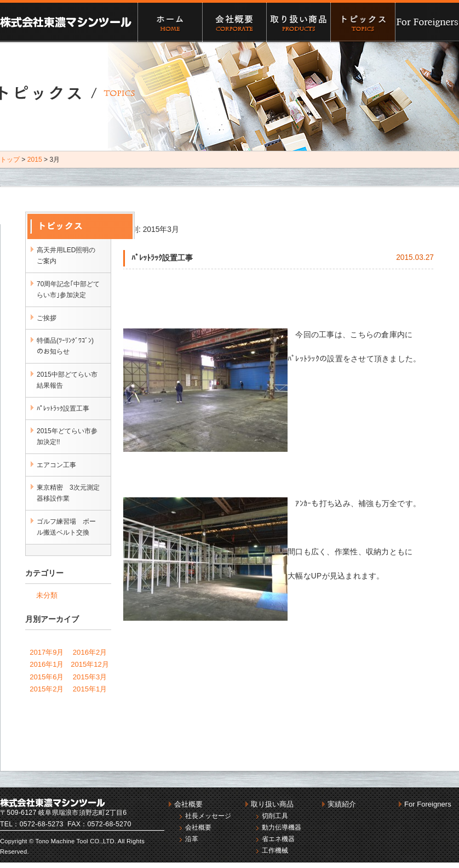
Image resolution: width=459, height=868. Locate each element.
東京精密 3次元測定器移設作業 (68, 493)
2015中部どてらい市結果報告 (67, 380)
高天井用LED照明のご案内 (66, 256)
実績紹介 (362, 22)
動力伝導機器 (282, 827)
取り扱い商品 (298, 22)
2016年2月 (90, 652)
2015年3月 (90, 677)
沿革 (192, 839)
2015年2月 (47, 689)
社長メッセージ (208, 816)
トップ (10, 160)
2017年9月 (47, 652)
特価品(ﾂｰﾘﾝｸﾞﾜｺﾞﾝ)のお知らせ (65, 346)
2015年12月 (90, 664)
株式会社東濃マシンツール (66, 22)
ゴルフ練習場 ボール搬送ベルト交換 (66, 527)
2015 (35, 160)
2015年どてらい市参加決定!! (67, 436)
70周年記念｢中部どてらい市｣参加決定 (68, 290)
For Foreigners (427, 22)
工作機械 (275, 850)
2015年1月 (90, 689)
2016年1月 (47, 664)
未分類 (47, 595)
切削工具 (275, 816)
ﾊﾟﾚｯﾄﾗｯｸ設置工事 (63, 409)
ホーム (170, 22)
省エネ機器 (278, 839)
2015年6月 (47, 677)
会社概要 (234, 22)
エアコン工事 (56, 465)
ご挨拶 (47, 318)
